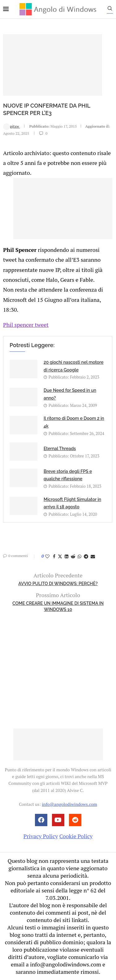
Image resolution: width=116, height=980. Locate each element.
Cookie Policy (76, 836)
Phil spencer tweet (26, 325)
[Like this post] (47, 556)
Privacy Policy (41, 836)
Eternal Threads (60, 449)
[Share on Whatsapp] (79, 556)
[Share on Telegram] (86, 556)
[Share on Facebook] (54, 556)
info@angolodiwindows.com (69, 804)
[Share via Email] (93, 556)
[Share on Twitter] (60, 556)
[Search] (110, 10)
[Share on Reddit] (73, 556)
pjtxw (12, 126)
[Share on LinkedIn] (67, 556)
